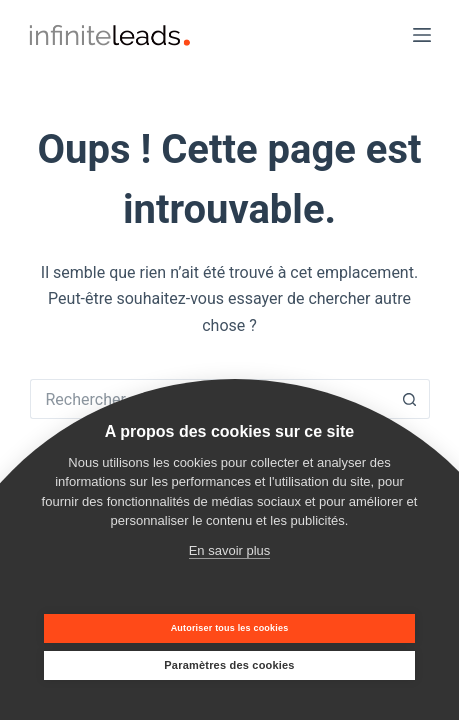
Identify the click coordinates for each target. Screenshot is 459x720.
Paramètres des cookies (229, 665)
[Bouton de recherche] (410, 399)
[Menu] (422, 35)
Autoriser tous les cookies (230, 628)
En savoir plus (230, 550)
